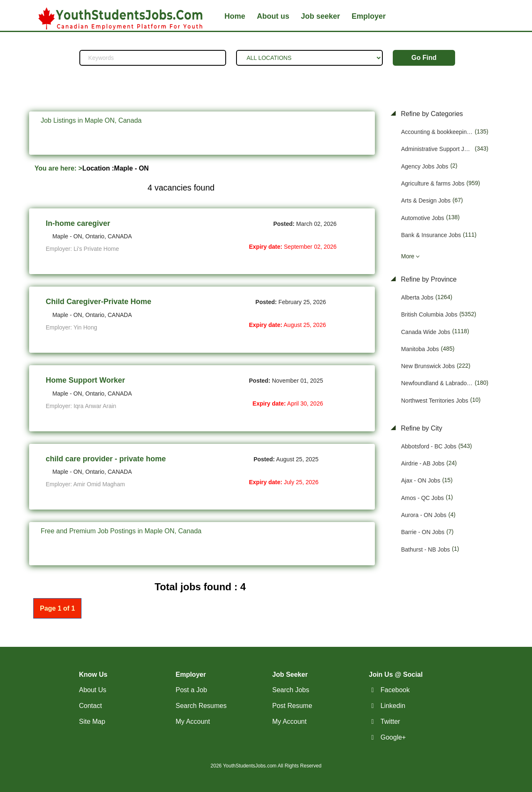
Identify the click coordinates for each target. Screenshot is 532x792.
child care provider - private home (106, 459)
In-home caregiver (78, 223)
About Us (93, 690)
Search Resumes (201, 706)
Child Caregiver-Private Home (99, 302)
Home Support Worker (85, 380)
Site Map (92, 721)
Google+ (393, 737)
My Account (193, 721)
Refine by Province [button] (428, 279)
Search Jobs (291, 690)
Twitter (390, 721)
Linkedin (393, 706)
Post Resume (292, 706)
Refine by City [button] (421, 428)
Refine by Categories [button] (431, 114)
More (408, 256)
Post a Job (192, 690)
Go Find (424, 58)
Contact (90, 706)
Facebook (395, 690)
